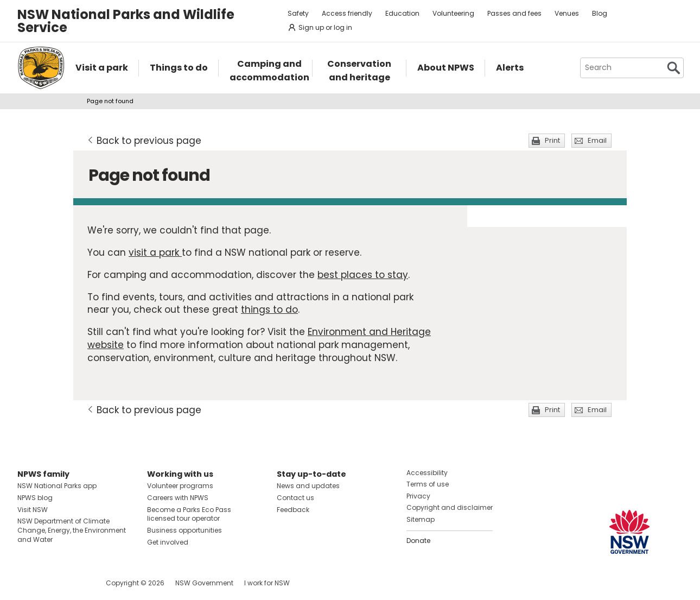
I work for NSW (267, 583)
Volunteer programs (180, 486)
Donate (418, 541)
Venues (567, 13)
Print (552, 140)
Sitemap (421, 519)
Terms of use (428, 484)
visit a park (155, 252)
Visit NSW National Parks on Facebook (27, 583)
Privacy (418, 496)
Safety (298, 13)
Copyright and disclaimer (450, 507)
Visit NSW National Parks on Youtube (74, 583)
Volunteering (453, 13)
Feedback (293, 510)
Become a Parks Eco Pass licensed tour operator (189, 514)
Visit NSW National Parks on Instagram (51, 583)
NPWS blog (35, 498)
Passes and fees (514, 13)
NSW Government (204, 583)
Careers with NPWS (178, 498)
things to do (269, 310)
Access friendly (347, 13)
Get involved (168, 542)
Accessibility (427, 473)
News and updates (308, 486)
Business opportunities (184, 530)
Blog (600, 13)
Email (597, 140)
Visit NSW (33, 510)
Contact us (295, 498)
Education (402, 13)
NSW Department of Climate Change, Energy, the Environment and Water (72, 530)
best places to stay (363, 275)
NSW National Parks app (57, 486)
